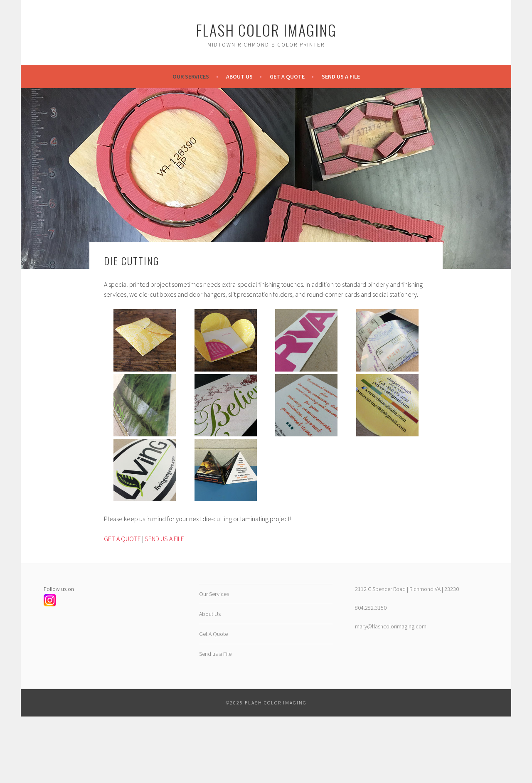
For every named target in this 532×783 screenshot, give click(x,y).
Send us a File (341, 76)
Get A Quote (287, 76)
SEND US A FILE (164, 539)
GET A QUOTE (122, 539)
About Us (239, 76)
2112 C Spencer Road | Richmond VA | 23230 (407, 589)
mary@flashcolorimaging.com (391, 626)
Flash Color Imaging (266, 30)
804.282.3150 (371, 608)
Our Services (191, 76)
